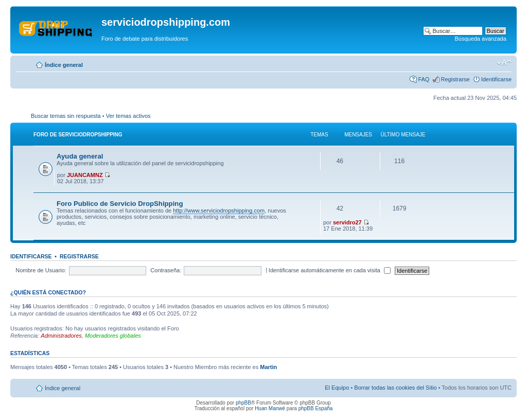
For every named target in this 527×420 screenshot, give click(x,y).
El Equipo (337, 388)
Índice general (64, 65)
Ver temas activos (128, 116)
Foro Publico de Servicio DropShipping (120, 204)
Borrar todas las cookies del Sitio (395, 388)
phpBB (243, 403)
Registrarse (455, 79)
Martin (268, 367)
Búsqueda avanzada (480, 39)
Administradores (61, 336)
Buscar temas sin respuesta (66, 116)
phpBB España (316, 408)
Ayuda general (80, 156)
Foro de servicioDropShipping (78, 135)
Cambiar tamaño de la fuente (504, 63)
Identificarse (496, 79)
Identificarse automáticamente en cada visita (330, 270)
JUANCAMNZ (85, 175)
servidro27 (347, 222)
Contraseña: (166, 270)
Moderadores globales (113, 336)
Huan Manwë (270, 408)
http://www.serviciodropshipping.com (219, 211)
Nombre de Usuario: (41, 270)
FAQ (424, 79)
